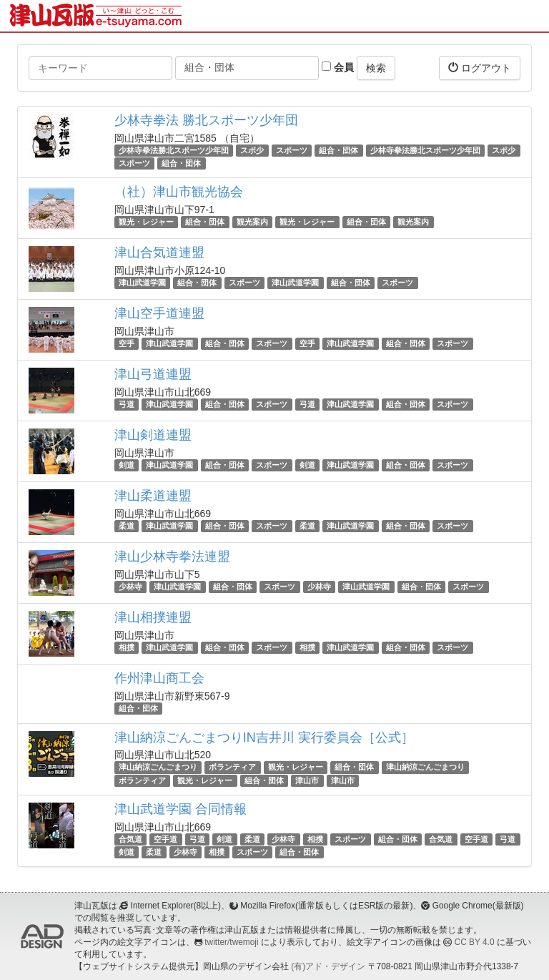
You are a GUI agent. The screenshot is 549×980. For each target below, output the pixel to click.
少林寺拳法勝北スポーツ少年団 (174, 150)
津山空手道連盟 (159, 313)
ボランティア (232, 768)
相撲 (127, 647)
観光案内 (252, 222)
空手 (127, 343)
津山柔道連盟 (153, 496)
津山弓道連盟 (153, 374)
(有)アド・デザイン (328, 966)
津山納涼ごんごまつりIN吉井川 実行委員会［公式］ (264, 738)
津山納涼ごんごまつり (158, 768)
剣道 (127, 465)
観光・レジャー (146, 222)
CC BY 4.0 (475, 942)
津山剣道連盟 (153, 435)
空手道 (165, 839)
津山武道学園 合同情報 (180, 809)
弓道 (127, 404)
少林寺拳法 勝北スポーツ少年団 (206, 120)
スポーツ (292, 150)
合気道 (130, 839)
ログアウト (480, 68)
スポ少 (252, 150)
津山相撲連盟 (153, 617)
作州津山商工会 (159, 678)
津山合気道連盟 (159, 253)
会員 (338, 67)
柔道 (127, 526)
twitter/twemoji (231, 942)
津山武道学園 (142, 283)
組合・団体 (338, 150)
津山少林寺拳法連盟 (172, 557)
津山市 (307, 780)
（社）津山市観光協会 (179, 192)
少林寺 (130, 587)
